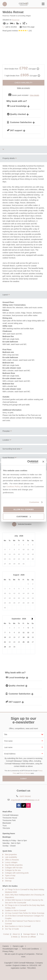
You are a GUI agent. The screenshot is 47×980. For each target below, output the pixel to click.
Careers (6, 946)
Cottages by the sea (13, 870)
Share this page (28, 27)
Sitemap (8, 881)
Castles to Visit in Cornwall (15, 910)
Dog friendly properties (14, 865)
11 (24, 633)
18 (24, 637)
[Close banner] (43, 462)
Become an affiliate (29, 937)
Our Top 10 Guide (12, 929)
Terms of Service (25, 773)
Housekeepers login (10, 949)
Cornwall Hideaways (24, 4)
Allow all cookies (23, 509)
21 (5, 642)
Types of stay (10, 875)
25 (24, 642)
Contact (6, 934)
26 (28, 642)
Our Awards (10, 878)
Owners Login (18, 946)
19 (28, 637)
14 (5, 637)
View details (34, 95)
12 (28, 633)
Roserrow (16, 20)
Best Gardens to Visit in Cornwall (18, 926)
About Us (16, 934)
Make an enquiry (24, 88)
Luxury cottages (11, 862)
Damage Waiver (30, 934)
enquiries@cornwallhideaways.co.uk (25, 800)
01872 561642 (5, 4)
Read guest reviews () (17, 31)
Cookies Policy (14, 486)
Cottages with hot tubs (14, 868)
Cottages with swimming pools (17, 873)
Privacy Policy (8, 951)
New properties (11, 854)
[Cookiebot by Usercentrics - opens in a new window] (28, 462)
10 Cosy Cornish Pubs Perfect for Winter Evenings (25, 913)
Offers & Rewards (12, 860)
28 (5, 647)
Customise (34, 502)
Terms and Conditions (30, 949)
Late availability (11, 857)
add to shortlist (11, 27)
